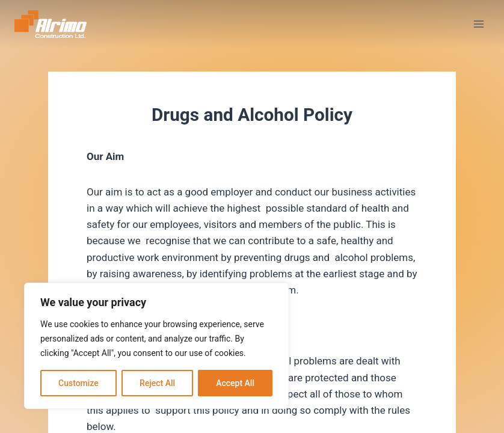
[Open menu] (478, 24)
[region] (156, 346)
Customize (78, 383)
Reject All (157, 383)
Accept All (235, 383)
